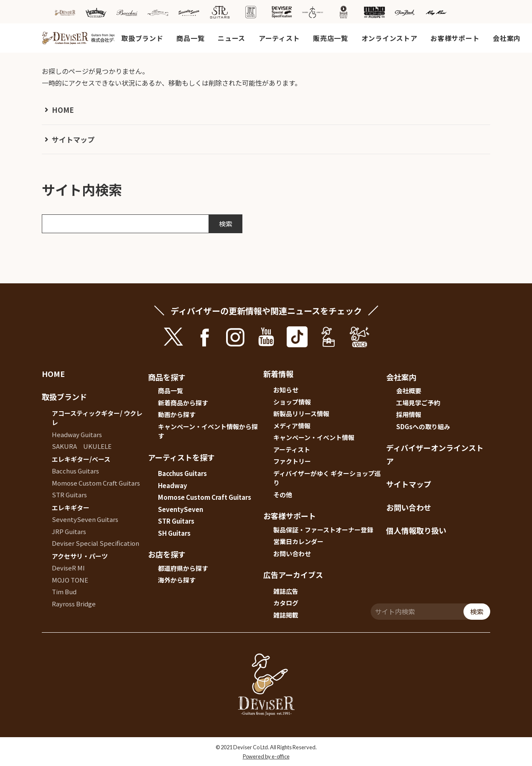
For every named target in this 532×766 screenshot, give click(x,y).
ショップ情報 (292, 402)
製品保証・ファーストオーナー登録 (323, 530)
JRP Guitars (69, 531)
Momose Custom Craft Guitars (96, 483)
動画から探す (177, 414)
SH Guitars (174, 533)
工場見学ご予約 (418, 403)
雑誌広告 (286, 591)
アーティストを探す (181, 457)
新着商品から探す (183, 403)
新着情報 (278, 374)
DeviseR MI (68, 568)
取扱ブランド (142, 38)
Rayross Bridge (74, 604)
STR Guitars (69, 495)
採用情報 (409, 414)
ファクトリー (292, 461)
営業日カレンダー (298, 541)
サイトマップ (73, 139)
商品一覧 (190, 38)
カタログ (286, 603)
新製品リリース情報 (301, 414)
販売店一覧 (331, 38)
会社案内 (507, 38)
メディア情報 (292, 426)
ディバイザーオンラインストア (435, 454)
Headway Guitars (77, 434)
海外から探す (177, 580)
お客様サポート (455, 38)
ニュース (232, 38)
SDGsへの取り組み (423, 426)
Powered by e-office (266, 756)
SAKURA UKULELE (82, 446)
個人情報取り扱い (416, 530)
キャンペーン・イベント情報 (314, 437)
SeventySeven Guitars (85, 519)
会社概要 (409, 391)
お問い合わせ (292, 554)
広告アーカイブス (293, 575)
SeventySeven (181, 509)
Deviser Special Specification (95, 543)
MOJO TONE (70, 580)
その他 (283, 495)
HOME (63, 110)
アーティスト (279, 38)
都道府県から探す (183, 568)
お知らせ (286, 390)
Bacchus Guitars (75, 471)
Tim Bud (64, 592)
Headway (173, 485)
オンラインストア (389, 38)
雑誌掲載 (286, 615)
